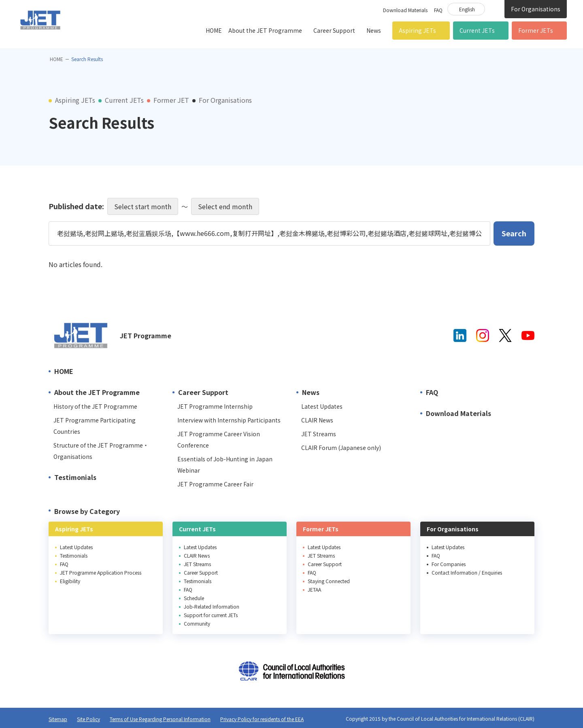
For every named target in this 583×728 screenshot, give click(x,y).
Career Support (334, 30)
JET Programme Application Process (101, 572)
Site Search (495, 8)
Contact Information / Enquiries (467, 572)
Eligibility (70, 581)
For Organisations (536, 9)
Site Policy (88, 719)
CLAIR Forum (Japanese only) (341, 448)
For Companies (449, 564)
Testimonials (75, 477)
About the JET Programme (265, 30)
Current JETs (477, 30)
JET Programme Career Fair (215, 484)
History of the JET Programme (95, 406)
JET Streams (319, 434)
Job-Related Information (212, 606)
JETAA (314, 589)
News (374, 30)
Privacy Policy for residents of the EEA (262, 719)
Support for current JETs (211, 615)
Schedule (194, 598)
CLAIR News (317, 420)
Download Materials (405, 10)
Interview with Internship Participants (229, 420)
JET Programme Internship (215, 406)
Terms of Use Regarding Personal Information (160, 719)
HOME (214, 30)
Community (197, 623)
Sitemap (58, 719)
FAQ (438, 10)
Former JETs (536, 30)
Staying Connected (329, 581)
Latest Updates (322, 406)
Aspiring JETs (417, 30)
